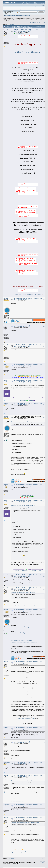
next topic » (42, 22)
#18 (44, 777)
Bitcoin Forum (6, 19)
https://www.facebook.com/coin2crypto (21, 627)
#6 (44, 382)
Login (19, 15)
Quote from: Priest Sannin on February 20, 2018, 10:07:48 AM (24, 421)
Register (23, 15)
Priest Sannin (5, 381)
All (13, 24)
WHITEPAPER (25, 399)
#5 (44, 366)
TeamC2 (6, 30)
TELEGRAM (23, 400)
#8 (44, 418)
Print (43, 24)
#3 (44, 326)
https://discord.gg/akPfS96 (17, 801)
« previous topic (34, 22)
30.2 (11, 12)
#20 (44, 819)
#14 (44, 663)
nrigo (5, 365)
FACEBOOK (34, 399)
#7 (44, 405)
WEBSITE (17, 399)
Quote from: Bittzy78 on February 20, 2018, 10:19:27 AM (23, 505)
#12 (44, 589)
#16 (44, 742)
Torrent (6, 13)
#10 (44, 502)
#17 (44, 764)
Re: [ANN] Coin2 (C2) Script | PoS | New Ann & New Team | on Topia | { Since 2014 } (28, 299)
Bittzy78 (20, 33)
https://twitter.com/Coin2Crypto (19, 633)
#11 (44, 576)
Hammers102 (7, 762)
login (17, 9)
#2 (44, 300)
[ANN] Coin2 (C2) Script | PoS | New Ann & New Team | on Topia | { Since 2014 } (23, 19)
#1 (44, 32)
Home (7, 15)
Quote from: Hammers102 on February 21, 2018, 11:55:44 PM (24, 780)
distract (6, 403)
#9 (44, 486)
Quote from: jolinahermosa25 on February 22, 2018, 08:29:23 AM (25, 823)
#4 (44, 346)
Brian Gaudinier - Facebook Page (27, 294)
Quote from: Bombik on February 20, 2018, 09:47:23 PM (23, 593)
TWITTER (31, 400)
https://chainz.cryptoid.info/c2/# (26, 718)
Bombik (6, 575)
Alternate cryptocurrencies (18, 19)
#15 (44, 729)
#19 (44, 806)
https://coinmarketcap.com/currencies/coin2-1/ (23, 606)
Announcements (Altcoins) (33, 19)
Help (11, 15)
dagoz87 (6, 485)
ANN (40, 399)
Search (15, 15)
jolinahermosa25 (8, 805)
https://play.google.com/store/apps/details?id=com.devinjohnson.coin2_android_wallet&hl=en (24, 641)
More (28, 15)
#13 (44, 611)
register (21, 9)
